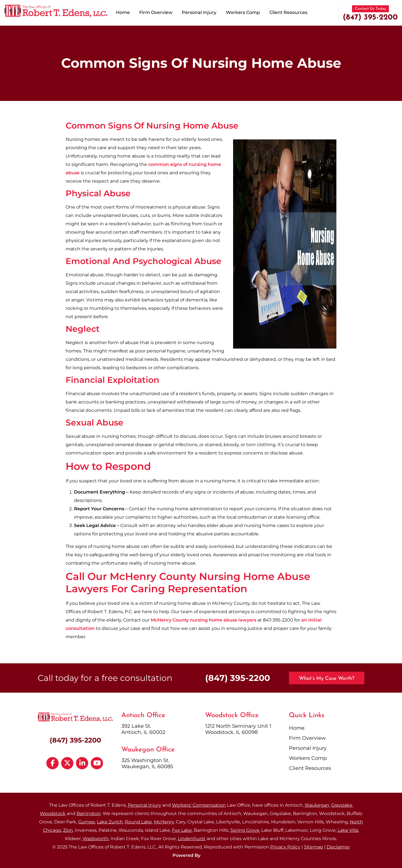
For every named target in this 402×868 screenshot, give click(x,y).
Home (123, 12)
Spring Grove (245, 830)
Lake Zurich (110, 822)
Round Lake (138, 822)
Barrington (89, 813)
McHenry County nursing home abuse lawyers (204, 620)
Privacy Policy (285, 847)
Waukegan (317, 805)
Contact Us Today (370, 9)
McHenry (164, 822)
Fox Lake (182, 830)
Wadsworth (96, 839)
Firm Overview (156, 12)
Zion (68, 830)
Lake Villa (348, 830)
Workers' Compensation (199, 805)
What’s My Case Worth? (327, 679)
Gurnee (87, 822)
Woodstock (53, 813)
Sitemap (314, 847)
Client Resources (288, 12)
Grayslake (342, 805)
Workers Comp (243, 12)
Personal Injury (199, 12)
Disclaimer (338, 847)
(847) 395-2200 (370, 18)
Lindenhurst (192, 839)
